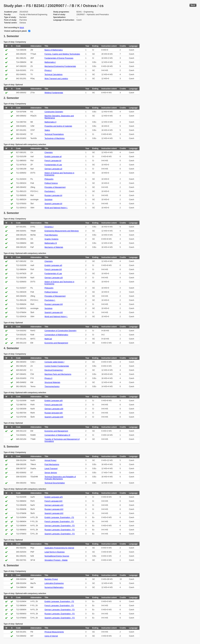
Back (193, 5)
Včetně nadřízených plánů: (16, 31)
